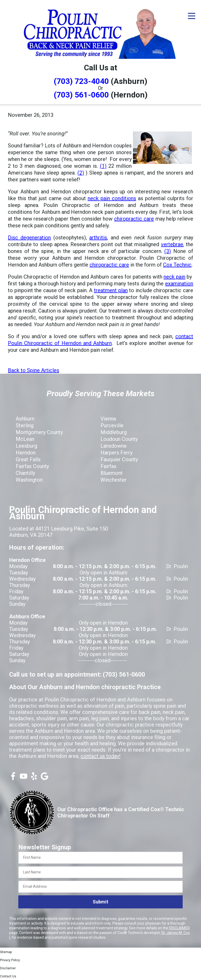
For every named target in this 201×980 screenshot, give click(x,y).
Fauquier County (119, 459)
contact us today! (100, 756)
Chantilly (25, 473)
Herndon (26, 453)
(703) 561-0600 (81, 95)
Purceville (112, 425)
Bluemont (112, 473)
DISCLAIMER (179, 928)
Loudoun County (119, 439)
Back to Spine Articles (33, 370)
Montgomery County (39, 432)
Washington (29, 480)
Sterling (25, 425)
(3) (168, 251)
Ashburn (25, 419)
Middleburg (114, 432)
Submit (100, 902)
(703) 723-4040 (81, 81)
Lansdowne (114, 446)
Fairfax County (32, 466)
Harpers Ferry (116, 453)
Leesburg (26, 446)
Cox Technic (177, 265)
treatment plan (111, 290)
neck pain (174, 277)
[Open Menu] (192, 16)
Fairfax (108, 466)
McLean (25, 439)
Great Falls (28, 459)
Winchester (114, 480)
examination (179, 284)
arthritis (98, 238)
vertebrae (172, 244)
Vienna (108, 419)
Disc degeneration (29, 238)
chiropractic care (134, 219)
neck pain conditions (112, 198)
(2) (81, 173)
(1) (103, 166)
